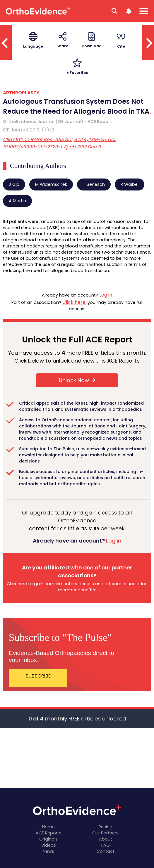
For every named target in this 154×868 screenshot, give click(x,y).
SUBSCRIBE (38, 676)
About (106, 839)
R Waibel (130, 184)
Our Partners (105, 833)
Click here (74, 302)
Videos (49, 845)
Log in (106, 295)
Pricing (106, 827)
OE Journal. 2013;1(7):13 (29, 130)
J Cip (14, 184)
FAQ (106, 845)
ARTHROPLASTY (21, 93)
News (48, 851)
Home (48, 827)
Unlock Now (77, 380)
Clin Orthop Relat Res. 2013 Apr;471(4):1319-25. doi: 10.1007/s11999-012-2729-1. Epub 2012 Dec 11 (59, 143)
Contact (106, 851)
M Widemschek (51, 184)
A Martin (17, 201)
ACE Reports (49, 833)
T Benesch (94, 184)
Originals (48, 839)
